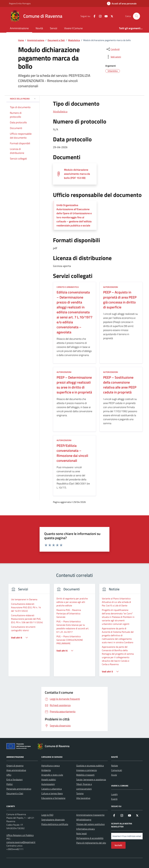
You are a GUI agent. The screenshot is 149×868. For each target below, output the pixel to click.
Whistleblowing (84, 820)
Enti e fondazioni (14, 779)
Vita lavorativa (83, 798)
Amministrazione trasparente (90, 815)
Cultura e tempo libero (52, 793)
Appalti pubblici (49, 779)
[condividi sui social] (113, 49)
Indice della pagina (23, 99)
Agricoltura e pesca (50, 766)
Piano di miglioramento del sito (91, 843)
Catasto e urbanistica (52, 789)
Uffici (9, 775)
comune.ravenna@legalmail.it (21, 842)
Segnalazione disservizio (53, 820)
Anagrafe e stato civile (52, 775)
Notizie (115, 766)
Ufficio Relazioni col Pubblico (20, 835)
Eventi (114, 799)
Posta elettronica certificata (55, 824)
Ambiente (46, 770)
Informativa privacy (86, 829)
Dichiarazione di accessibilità (90, 838)
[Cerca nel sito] (136, 16)
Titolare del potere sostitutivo (90, 824)
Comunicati (117, 770)
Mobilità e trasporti (85, 775)
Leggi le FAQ (47, 815)
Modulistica (60, 112)
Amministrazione (19, 28)
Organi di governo (15, 766)
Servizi (54, 28)
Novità (39, 28)
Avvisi (114, 775)
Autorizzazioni (48, 784)
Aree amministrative (16, 770)
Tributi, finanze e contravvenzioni (84, 786)
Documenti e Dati (15, 793)
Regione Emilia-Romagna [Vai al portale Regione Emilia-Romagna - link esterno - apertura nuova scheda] (20, 3)
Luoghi (114, 794)
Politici (10, 784)
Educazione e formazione (53, 798)
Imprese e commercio (87, 770)
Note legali (81, 833)
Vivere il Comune (73, 28)
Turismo (80, 793)
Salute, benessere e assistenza (91, 779)
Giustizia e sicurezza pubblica (90, 766)
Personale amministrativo (19, 789)
